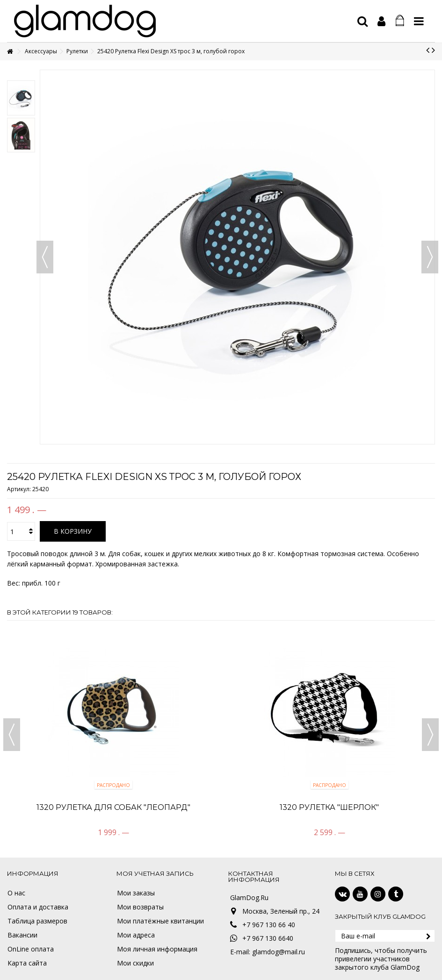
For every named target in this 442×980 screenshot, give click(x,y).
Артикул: (19, 489)
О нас (16, 893)
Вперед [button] (430, 257)
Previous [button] (12, 735)
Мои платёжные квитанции (160, 921)
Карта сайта (27, 963)
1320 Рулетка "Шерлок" (329, 807)
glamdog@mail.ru (279, 952)
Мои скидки (135, 963)
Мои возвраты (140, 907)
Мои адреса (136, 935)
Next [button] (430, 735)
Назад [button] (45, 257)
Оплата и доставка (38, 907)
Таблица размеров (37, 921)
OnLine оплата (31, 949)
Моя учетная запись (155, 873)
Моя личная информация (157, 949)
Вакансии (22, 935)
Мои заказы (136, 893)
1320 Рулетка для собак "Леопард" (113, 807)
